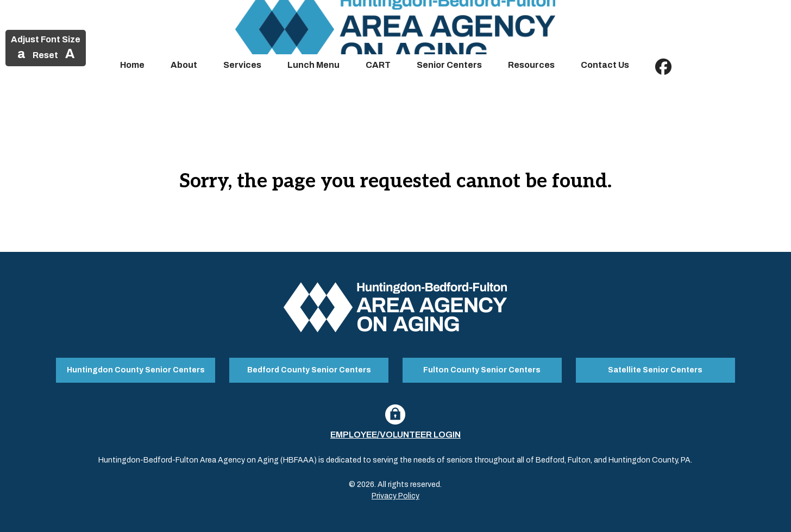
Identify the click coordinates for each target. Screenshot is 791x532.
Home (132, 65)
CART (378, 65)
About (184, 65)
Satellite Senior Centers (655, 370)
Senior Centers (449, 65)
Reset (45, 55)
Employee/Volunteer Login (395, 435)
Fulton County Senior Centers (482, 370)
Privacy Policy (395, 496)
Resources (531, 65)
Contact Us (605, 65)
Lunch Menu (313, 65)
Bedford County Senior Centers (309, 370)
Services (242, 65)
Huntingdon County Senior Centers (136, 370)
